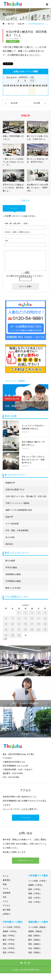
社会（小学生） (35, 902)
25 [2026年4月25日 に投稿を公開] (39, 630)
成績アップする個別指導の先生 (19, 510)
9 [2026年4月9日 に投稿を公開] (26, 618)
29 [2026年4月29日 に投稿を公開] (19, 635)
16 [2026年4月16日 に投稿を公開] (26, 624)
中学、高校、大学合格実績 (17, 530)
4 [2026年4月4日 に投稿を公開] (38, 613)
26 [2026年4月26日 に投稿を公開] (45, 630)
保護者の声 (10, 483)
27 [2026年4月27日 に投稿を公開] (6, 635)
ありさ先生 (10, 537)
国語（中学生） (9, 936)
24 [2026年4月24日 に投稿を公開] (32, 630)
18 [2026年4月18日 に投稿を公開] (39, 624)
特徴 (5, 884)
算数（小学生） (35, 894)
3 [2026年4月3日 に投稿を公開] (32, 613)
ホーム (6, 876)
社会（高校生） (35, 948)
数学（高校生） (35, 940)
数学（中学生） (9, 940)
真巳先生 (9, 544)
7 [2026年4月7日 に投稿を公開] (13, 618)
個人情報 (7, 910)
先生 (5, 897)
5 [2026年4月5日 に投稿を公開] (45, 613)
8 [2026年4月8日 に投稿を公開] (19, 618)
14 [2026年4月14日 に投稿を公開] (12, 624)
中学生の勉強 (11, 568)
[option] (26, 397)
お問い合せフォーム (26, 861)
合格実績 (7, 893)
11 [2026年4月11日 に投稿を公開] (39, 618)
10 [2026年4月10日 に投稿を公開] (32, 618)
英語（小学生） (35, 898)
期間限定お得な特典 (12, 399)
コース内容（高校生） (38, 927)
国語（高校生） (35, 936)
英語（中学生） (9, 953)
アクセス (7, 906)
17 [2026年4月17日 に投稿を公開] (32, 624)
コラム (6, 901)
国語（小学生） (35, 889)
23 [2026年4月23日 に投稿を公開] (26, 630)
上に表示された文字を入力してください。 (26, 276)
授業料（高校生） (36, 931)
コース (6, 889)
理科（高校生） (35, 944)
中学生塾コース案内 (13, 922)
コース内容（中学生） (12, 927)
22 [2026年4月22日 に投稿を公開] (19, 630)
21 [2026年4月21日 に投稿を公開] (12, 630)
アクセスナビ (26, 818)
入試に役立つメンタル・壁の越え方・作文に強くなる (26, 498)
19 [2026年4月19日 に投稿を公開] (45, 624)
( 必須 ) (17, 223)
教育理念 (7, 880)
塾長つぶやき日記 (13, 588)
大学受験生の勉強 (13, 581)
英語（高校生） (35, 953)
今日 (32, 80)
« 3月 (5, 639)
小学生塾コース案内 (38, 876)
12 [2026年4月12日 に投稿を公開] (45, 618)
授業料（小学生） (36, 885)
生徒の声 (13, 41)
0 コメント (14, 208)
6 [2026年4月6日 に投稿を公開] (6, 618)
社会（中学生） (9, 948)
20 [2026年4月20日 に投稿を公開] (6, 630)
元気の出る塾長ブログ (15, 490)
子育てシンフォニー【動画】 (18, 503)
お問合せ (7, 914)
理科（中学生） (9, 944)
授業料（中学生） (10, 931)
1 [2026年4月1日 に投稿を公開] (19, 613)
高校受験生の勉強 (13, 574)
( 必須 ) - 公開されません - (18, 232)
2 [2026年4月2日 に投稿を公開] (26, 613)
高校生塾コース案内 (38, 922)
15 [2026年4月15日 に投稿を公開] (19, 624)
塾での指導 (10, 561)
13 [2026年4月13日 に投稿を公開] (6, 624)
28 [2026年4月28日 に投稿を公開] (12, 635)
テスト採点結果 (12, 524)
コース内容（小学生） (38, 881)
